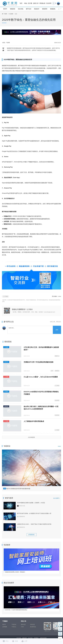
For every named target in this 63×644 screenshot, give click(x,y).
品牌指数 (5, 627)
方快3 (22, 627)
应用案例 (6, 392)
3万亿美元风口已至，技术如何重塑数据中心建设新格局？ (41, 349)
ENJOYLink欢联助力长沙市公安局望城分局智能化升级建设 (41, 393)
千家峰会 (60, 624)
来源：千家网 (6, 43)
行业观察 (11, 14)
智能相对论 (21, 516)
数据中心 (57, 356)
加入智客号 (56, 498)
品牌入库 (36, 3)
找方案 (30, 3)
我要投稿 (60, 634)
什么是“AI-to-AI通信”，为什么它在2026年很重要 (41, 377)
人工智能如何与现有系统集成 (34, 421)
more (59, 446)
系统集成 (42, 3)
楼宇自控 (29, 9)
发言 (57, 330)
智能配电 (53, 9)
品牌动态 (6, 406)
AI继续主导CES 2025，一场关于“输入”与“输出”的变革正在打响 (34, 524)
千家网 (5, 14)
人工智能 (5, 296)
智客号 (5, 9)
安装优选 (32, 624)
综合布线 (21, 9)
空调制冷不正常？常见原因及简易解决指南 (39, 362)
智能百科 (6, 362)
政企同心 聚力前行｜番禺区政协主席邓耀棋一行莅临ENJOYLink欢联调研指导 (41, 408)
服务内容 (25, 638)
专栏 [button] (22, 3)
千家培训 (14, 624)
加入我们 (30, 638)
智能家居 (13, 9)
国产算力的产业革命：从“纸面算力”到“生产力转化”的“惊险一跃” (34, 513)
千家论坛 (14, 627)
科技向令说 (21, 506)
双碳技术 (37, 9)
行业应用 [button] (49, 3)
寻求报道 (60, 629)
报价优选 (23, 624)
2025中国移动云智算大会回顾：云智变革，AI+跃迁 (31, 503)
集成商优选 (33, 627)
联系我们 (36, 638)
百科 (52, 371)
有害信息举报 (43, 638)
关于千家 (19, 638)
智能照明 (45, 9)
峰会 (26, 3)
